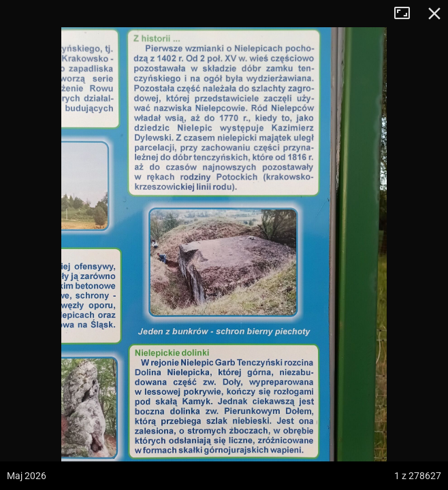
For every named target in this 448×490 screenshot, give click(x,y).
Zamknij (434, 14)
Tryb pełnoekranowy (407, 14)
